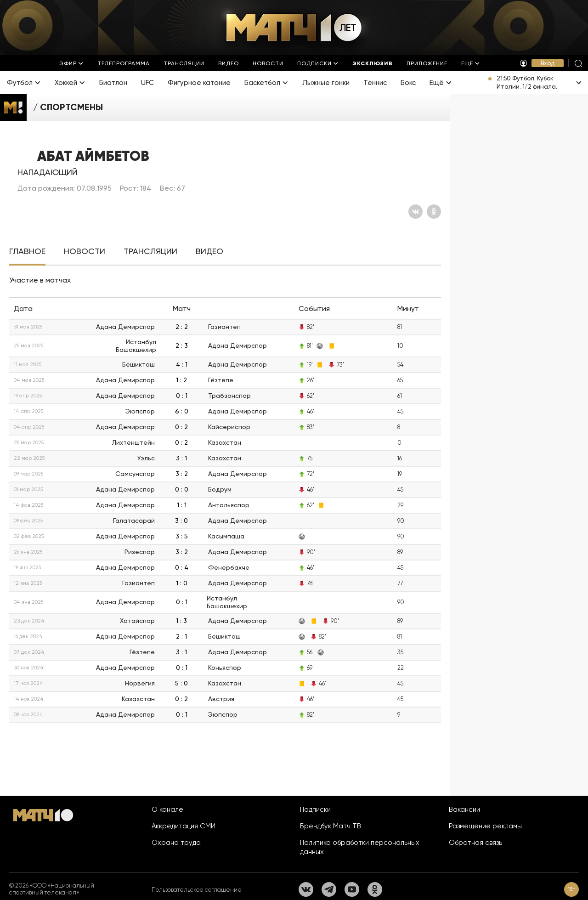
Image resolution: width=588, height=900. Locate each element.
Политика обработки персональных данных (360, 847)
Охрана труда (176, 843)
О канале (167, 809)
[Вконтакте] (416, 212)
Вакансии (464, 809)
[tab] (27, 252)
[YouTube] (352, 889)
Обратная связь (475, 843)
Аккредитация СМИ (184, 826)
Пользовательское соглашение (197, 890)
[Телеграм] (329, 889)
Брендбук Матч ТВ (331, 826)
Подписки (315, 809)
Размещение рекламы (485, 826)
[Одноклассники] (434, 212)
